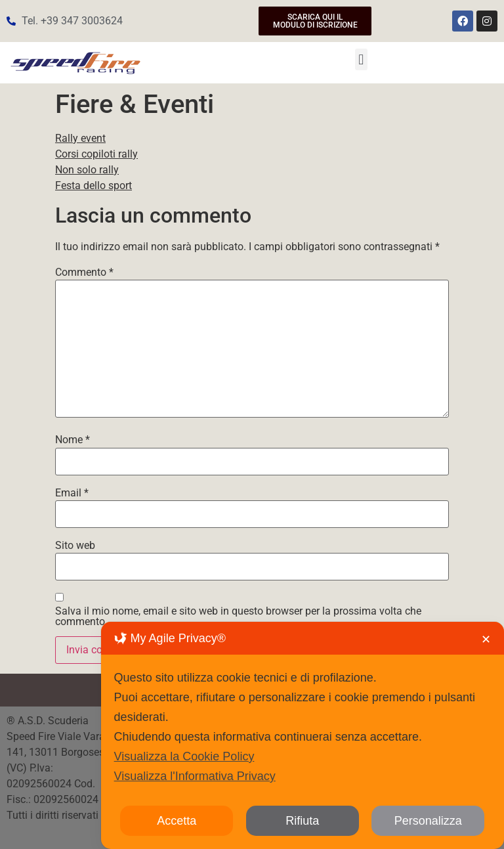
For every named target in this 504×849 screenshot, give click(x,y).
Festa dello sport (94, 185)
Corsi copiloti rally (96, 154)
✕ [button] (486, 640)
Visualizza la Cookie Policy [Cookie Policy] (184, 756)
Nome (73, 440)
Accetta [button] (177, 821)
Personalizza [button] (428, 821)
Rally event (80, 138)
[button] (361, 59)
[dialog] (303, 735)
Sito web (75, 546)
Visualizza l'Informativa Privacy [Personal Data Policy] (195, 776)
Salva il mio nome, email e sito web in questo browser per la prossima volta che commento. (238, 617)
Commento (84, 272)
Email (72, 493)
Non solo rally (87, 170)
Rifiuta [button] (302, 821)
